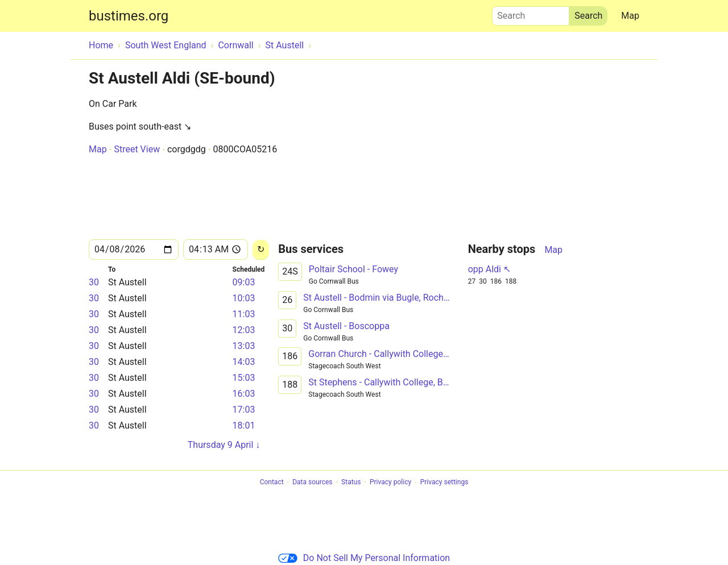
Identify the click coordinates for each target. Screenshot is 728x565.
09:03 (244, 282)
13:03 (244, 346)
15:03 (244, 378)
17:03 (244, 410)
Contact (272, 483)
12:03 (244, 330)
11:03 (244, 314)
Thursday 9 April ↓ (224, 445)
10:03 (244, 298)
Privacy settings (444, 483)
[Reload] (261, 250)
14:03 (244, 362)
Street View (137, 149)
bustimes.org (129, 16)
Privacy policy (390, 483)
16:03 (244, 394)
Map (630, 16)
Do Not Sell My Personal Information (364, 558)
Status (351, 483)
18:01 (244, 425)
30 (94, 282)
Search (531, 13)
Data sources (312, 483)
